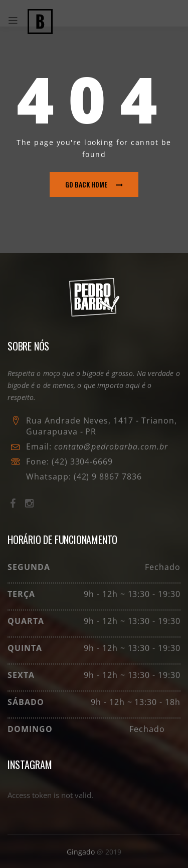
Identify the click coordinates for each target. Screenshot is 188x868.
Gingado (82, 852)
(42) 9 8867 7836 (107, 476)
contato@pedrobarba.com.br (111, 446)
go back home (94, 184)
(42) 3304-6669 (82, 461)
